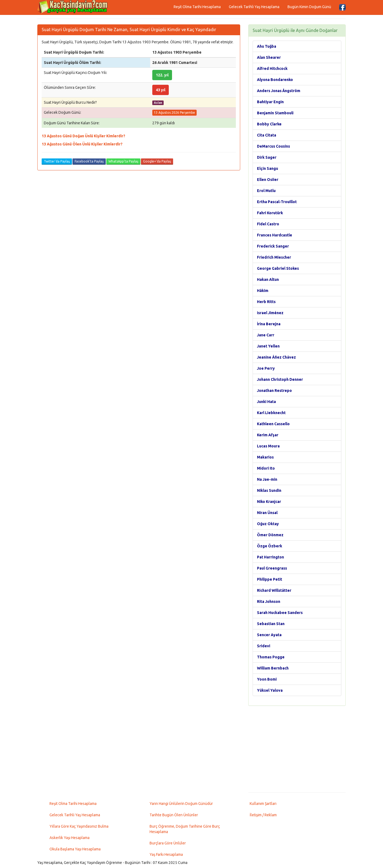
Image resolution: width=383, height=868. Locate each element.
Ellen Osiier (268, 180)
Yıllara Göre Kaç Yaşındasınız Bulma (79, 826)
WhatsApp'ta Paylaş (123, 161)
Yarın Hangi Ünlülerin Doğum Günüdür (181, 804)
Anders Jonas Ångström (279, 91)
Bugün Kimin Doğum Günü (309, 7)
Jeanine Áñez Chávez (276, 357)
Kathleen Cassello (273, 424)
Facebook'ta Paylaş (89, 161)
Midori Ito (266, 468)
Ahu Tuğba (267, 46)
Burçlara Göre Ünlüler (168, 843)
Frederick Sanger (273, 246)
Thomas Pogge (271, 657)
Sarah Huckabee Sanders (280, 613)
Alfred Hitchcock (272, 69)
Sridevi (264, 646)
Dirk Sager (267, 157)
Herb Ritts (266, 302)
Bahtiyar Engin (270, 102)
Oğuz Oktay (268, 524)
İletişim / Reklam (263, 815)
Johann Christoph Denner (280, 379)
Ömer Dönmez (270, 535)
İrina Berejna (269, 324)
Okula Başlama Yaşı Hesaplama (75, 849)
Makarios (265, 457)
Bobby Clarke (269, 124)
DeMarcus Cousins (273, 146)
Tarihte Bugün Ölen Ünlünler (174, 815)
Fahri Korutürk (270, 213)
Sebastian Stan (271, 624)
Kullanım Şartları (263, 804)
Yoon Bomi (267, 679)
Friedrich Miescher (274, 257)
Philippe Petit (270, 579)
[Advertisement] (297, 749)
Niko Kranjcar (269, 502)
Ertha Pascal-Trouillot (277, 202)
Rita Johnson (269, 602)
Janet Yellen (268, 346)
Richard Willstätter (274, 590)
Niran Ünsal (267, 513)
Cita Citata (267, 135)
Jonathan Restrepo (274, 391)
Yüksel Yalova (270, 690)
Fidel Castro (268, 224)
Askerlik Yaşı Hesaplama (70, 838)
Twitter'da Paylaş (57, 161)
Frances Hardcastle (275, 235)
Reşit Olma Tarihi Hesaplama (197, 7)
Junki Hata (266, 402)
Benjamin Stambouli (275, 113)
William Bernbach (273, 668)
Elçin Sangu (268, 168)
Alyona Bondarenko (275, 80)
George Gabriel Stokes (278, 268)
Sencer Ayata (269, 635)
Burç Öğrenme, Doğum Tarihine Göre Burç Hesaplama (185, 829)
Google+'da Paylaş (157, 161)
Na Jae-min (267, 479)
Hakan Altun (268, 279)
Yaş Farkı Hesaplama (166, 854)
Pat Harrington (270, 557)
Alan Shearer (269, 57)
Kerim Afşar (268, 435)
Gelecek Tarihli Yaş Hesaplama (254, 7)
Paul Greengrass (272, 568)
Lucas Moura (268, 446)
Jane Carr (266, 335)
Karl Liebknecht (271, 413)
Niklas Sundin (269, 490)
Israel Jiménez (270, 313)
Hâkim (263, 291)
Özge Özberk (270, 546)
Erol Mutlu (266, 191)
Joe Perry (266, 368)
